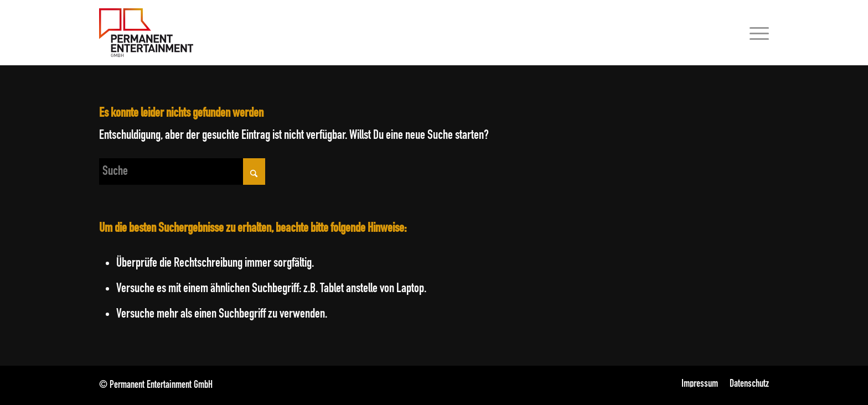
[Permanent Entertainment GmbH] (146, 33)
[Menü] (756, 33)
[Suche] (182, 172)
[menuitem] (756, 33)
